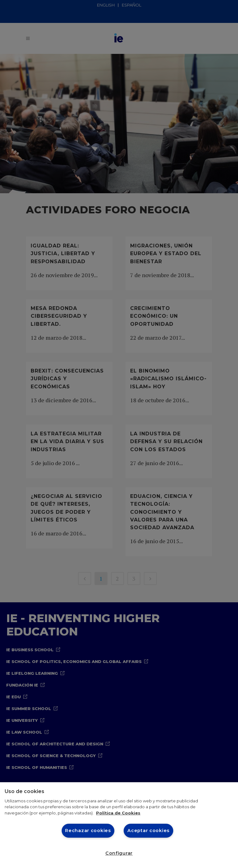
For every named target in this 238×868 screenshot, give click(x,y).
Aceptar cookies (148, 831)
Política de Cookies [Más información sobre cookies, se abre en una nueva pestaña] (118, 813)
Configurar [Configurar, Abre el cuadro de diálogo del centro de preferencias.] (119, 853)
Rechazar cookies (88, 831)
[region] (119, 825)
